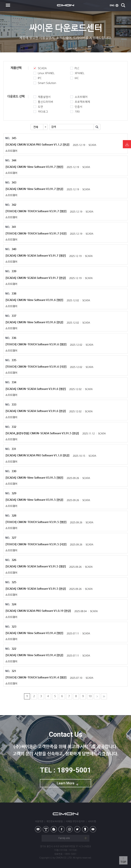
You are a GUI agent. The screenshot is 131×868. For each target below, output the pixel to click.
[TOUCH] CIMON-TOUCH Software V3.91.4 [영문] (36, 678)
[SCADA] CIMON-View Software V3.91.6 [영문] (34, 300)
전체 (36, 127)
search (123, 5)
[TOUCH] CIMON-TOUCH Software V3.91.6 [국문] (36, 367)
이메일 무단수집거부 (75, 821)
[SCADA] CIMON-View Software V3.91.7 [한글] (34, 189)
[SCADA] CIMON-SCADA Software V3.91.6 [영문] (36, 389)
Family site (64, 838)
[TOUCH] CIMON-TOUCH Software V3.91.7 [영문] (36, 211)
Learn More (66, 783)
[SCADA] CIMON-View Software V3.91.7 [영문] (34, 167)
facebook (62, 829)
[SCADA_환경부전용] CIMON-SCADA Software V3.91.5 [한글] (42, 433)
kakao (85, 829)
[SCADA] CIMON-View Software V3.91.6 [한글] (34, 322)
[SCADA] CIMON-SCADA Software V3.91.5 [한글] (36, 589)
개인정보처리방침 (55, 821)
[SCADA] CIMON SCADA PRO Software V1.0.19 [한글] (38, 611)
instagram (69, 829)
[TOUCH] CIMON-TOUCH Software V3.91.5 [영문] (36, 522)
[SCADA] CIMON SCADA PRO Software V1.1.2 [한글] (37, 145)
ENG (114, 5)
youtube (93, 829)
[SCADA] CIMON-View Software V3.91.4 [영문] (34, 633)
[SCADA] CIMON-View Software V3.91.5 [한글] (34, 500)
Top (123, 862)
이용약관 (39, 821)
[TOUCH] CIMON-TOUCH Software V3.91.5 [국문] (36, 545)
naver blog (38, 829)
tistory (46, 829)
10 (90, 696)
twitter (77, 829)
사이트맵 (92, 821)
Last (104, 696)
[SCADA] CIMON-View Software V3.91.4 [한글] (34, 655)
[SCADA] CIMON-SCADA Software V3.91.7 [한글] (36, 278)
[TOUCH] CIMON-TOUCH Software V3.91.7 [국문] (36, 234)
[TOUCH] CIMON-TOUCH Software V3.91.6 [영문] (36, 345)
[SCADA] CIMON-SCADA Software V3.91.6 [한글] (36, 411)
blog (54, 829)
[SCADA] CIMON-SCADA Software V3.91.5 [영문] (36, 567)
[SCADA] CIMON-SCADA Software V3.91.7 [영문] (36, 256)
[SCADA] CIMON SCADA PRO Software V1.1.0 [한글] (37, 456)
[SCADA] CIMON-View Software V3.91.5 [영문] (34, 478)
